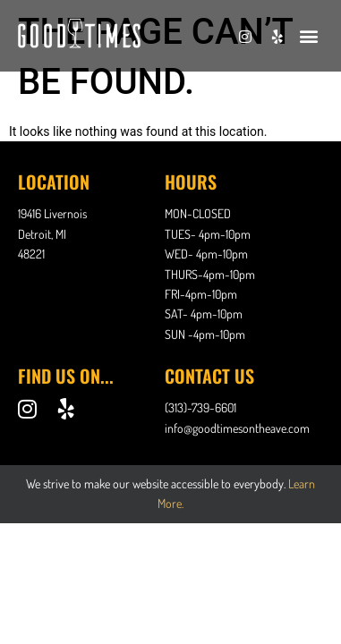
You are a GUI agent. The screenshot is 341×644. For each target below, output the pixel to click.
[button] (308, 35)
